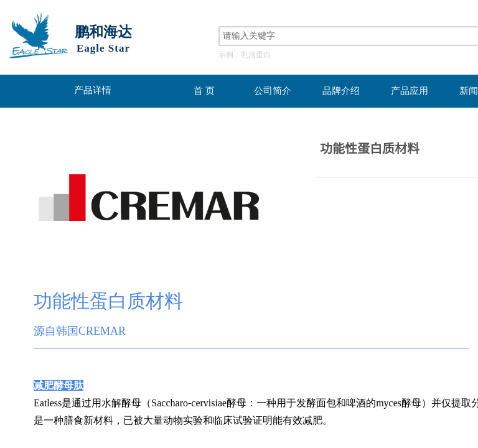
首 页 (204, 91)
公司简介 (273, 91)
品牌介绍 (341, 91)
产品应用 (410, 91)
